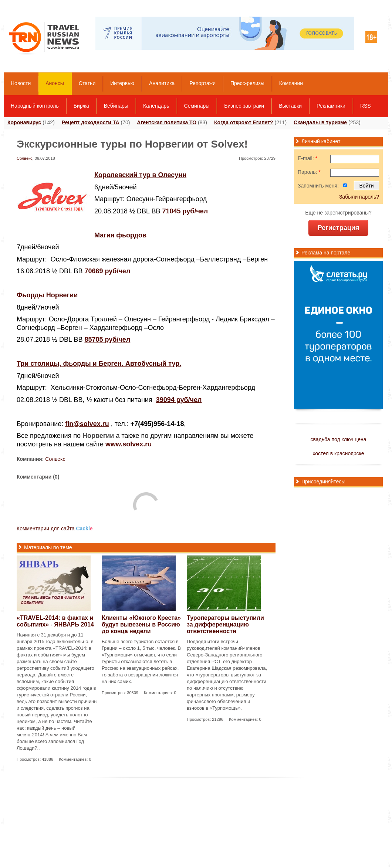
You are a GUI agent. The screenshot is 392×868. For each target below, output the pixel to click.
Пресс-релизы (247, 83)
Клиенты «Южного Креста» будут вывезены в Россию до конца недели (141, 624)
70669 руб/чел (107, 271)
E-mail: (307, 158)
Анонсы (55, 83)
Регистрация (339, 228)
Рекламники (331, 106)
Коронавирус (24, 122)
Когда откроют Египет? (244, 122)
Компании (291, 83)
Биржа (81, 106)
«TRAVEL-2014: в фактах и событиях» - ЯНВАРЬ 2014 (55, 621)
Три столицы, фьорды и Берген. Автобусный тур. (99, 364)
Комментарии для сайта (55, 528)
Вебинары (116, 106)
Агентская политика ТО (167, 122)
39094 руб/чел (179, 400)
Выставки (290, 106)
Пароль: (309, 172)
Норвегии (98, 436)
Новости (21, 83)
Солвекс (25, 158)
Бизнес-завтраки (244, 106)
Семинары (197, 106)
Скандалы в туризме (320, 122)
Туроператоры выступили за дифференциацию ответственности (225, 624)
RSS (366, 106)
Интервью (122, 83)
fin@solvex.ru (87, 424)
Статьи (87, 83)
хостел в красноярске (338, 453)
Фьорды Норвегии (47, 295)
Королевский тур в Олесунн (140, 175)
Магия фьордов (120, 235)
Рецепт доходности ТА (91, 122)
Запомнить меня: (318, 186)
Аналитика (162, 83)
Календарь (156, 106)
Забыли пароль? (359, 197)
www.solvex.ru (129, 444)
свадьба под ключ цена (338, 439)
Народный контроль (35, 106)
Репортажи (202, 83)
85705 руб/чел (107, 340)
